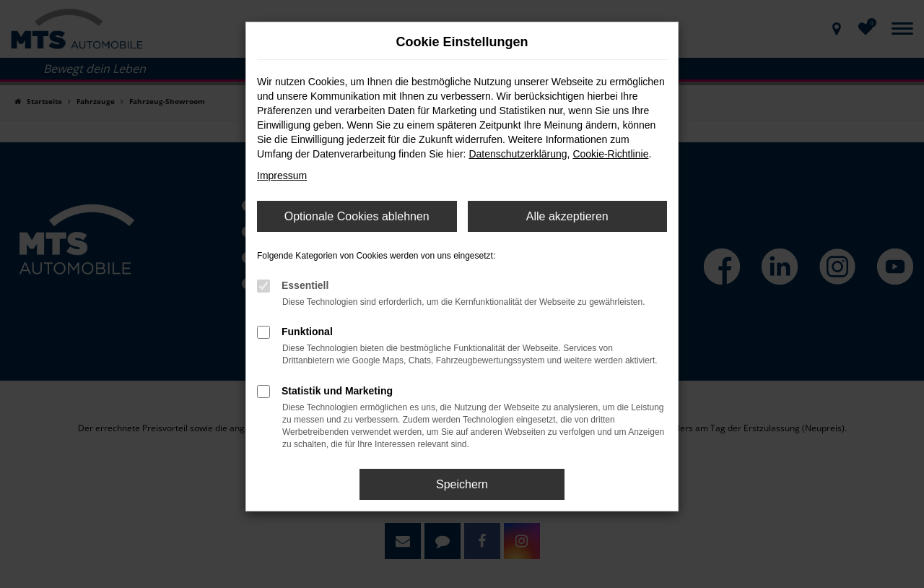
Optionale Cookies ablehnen (357, 216)
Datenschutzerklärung (518, 154)
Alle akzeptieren (567, 216)
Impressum (282, 176)
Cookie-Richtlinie (610, 154)
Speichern (462, 484)
